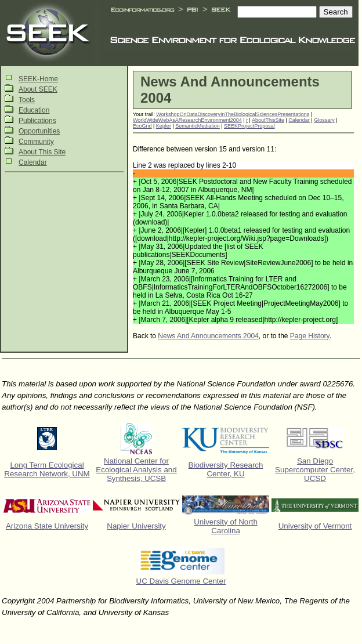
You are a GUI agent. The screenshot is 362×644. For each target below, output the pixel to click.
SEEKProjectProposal (249, 126)
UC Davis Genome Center (181, 581)
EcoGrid (142, 126)
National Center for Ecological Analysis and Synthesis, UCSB (136, 470)
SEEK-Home (38, 79)
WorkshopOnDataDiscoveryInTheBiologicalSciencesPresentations (233, 114)
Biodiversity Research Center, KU (226, 469)
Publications (37, 121)
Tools (27, 100)
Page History (310, 336)
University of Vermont (315, 526)
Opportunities (39, 131)
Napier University (136, 526)
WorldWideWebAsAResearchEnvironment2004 (187, 120)
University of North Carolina (226, 526)
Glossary (324, 120)
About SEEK (38, 89)
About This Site (42, 152)
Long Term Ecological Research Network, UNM (47, 469)
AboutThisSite (268, 120)
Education (34, 110)
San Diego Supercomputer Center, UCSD (315, 470)
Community (36, 142)
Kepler (164, 126)
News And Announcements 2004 (208, 336)
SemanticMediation (198, 126)
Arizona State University (47, 526)
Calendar (33, 162)
